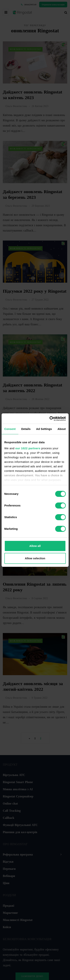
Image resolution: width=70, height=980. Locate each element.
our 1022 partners (28, 448)
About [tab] (62, 429)
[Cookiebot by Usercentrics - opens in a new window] (50, 419)
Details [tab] (26, 429)
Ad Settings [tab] (44, 429)
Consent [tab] (10, 429)
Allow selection (35, 558)
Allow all (35, 546)
